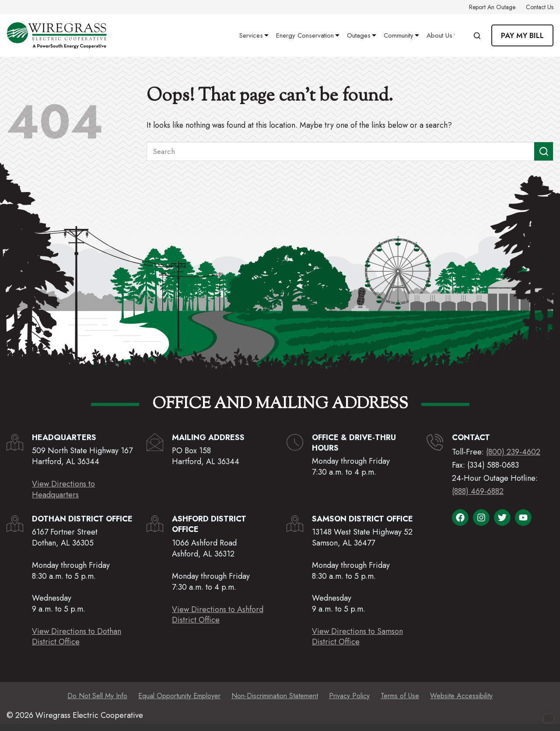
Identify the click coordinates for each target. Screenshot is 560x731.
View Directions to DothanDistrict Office (77, 637)
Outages (360, 35)
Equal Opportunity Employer (179, 696)
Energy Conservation (306, 35)
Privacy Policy (349, 696)
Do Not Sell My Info (97, 696)
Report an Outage (492, 7)
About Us (441, 35)
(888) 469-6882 (478, 491)
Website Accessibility (461, 696)
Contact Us (540, 7)
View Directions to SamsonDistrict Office (357, 637)
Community (400, 35)
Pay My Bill (522, 35)
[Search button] (544, 151)
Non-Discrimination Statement (275, 696)
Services (252, 35)
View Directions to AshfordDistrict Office (218, 615)
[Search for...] (340, 151)
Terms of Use (400, 696)
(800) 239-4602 (513, 452)
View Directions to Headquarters (63, 489)
